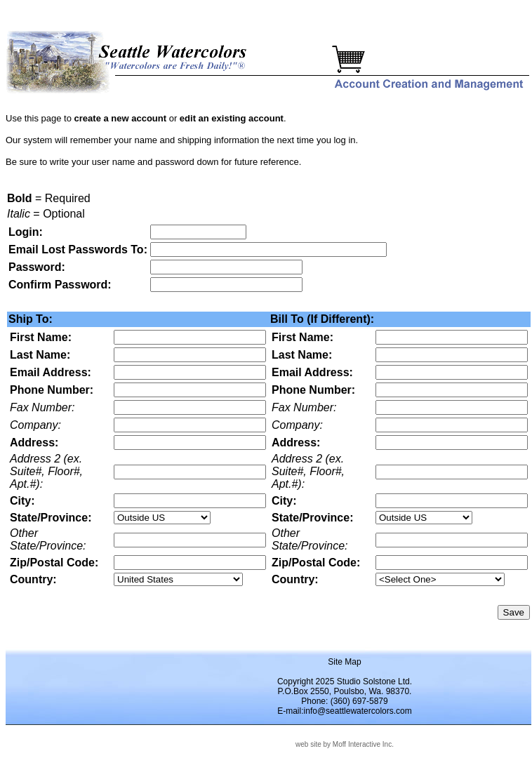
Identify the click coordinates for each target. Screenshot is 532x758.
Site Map (344, 662)
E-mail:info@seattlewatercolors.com (345, 711)
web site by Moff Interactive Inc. (345, 744)
